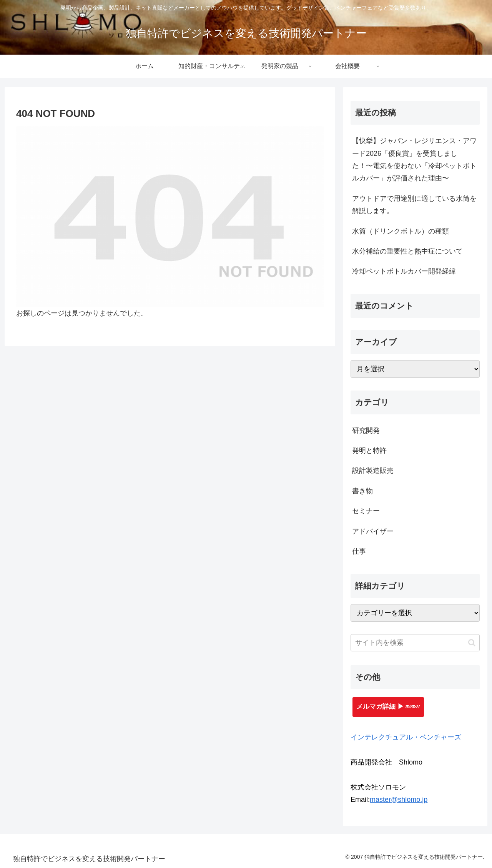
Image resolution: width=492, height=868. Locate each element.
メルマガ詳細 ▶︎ (388, 707)
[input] (415, 643)
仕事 (359, 551)
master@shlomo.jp (399, 800)
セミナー (366, 511)
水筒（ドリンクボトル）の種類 (401, 231)
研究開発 (366, 431)
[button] (472, 643)
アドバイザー (373, 531)
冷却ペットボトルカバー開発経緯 (404, 271)
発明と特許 (369, 451)
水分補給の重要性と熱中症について (407, 251)
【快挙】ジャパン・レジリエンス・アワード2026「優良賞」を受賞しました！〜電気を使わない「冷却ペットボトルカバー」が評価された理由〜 (414, 159)
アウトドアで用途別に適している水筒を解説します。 (414, 205)
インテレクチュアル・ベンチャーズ (406, 737)
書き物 (362, 491)
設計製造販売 (373, 471)
